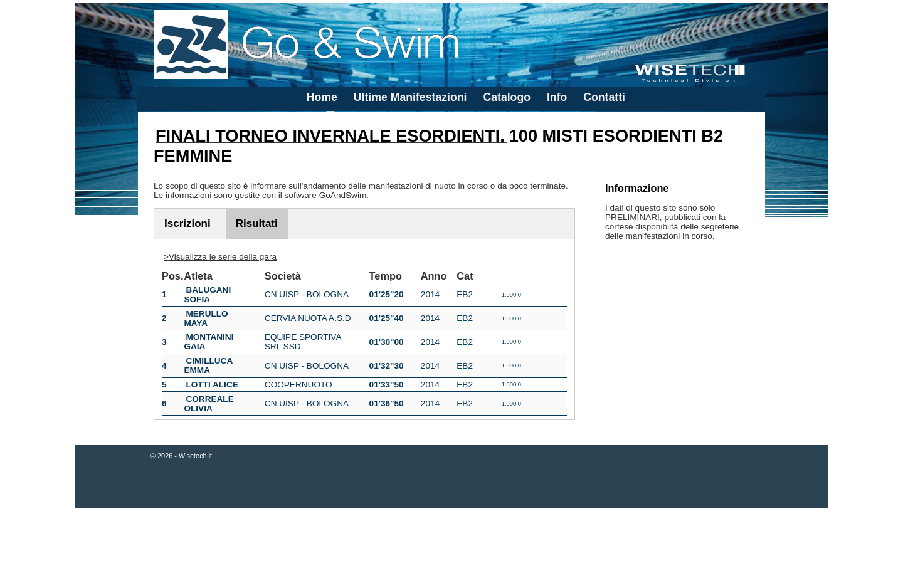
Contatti (604, 97)
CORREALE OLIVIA (209, 404)
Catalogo (507, 97)
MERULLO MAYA (206, 318)
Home (322, 97)
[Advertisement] (451, 549)
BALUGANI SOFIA (207, 295)
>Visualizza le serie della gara (220, 257)
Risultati (257, 223)
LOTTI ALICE (212, 385)
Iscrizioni (187, 223)
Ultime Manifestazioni (410, 97)
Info (557, 97)
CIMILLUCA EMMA (208, 365)
